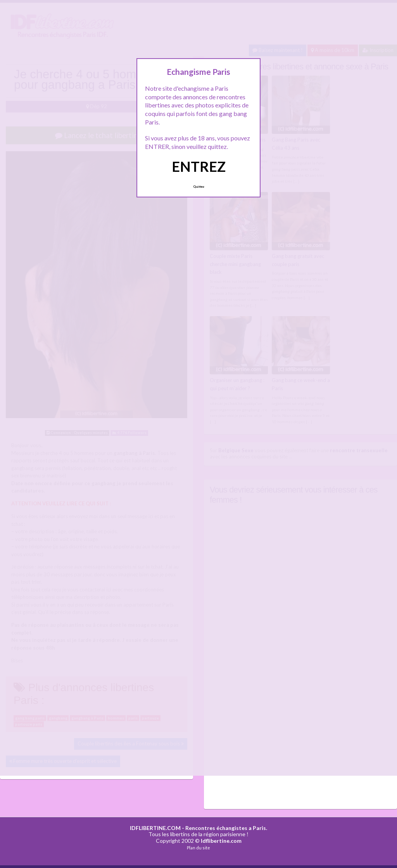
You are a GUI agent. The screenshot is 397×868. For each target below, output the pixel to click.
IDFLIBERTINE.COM (155, 828)
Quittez (199, 187)
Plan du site (198, 848)
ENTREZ (199, 166)
